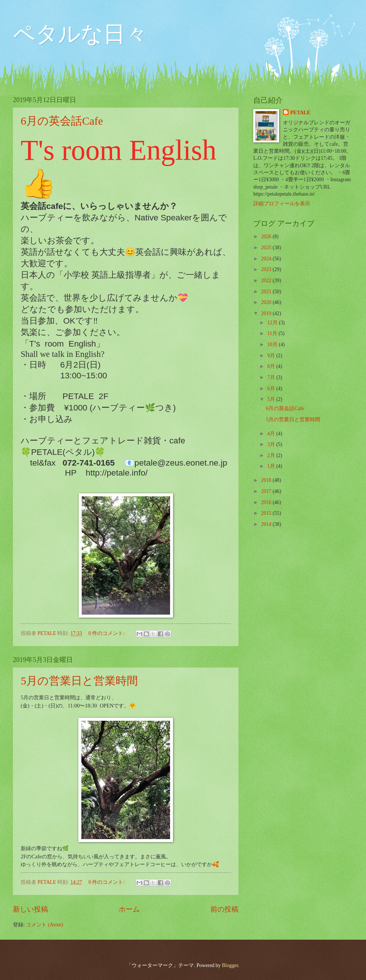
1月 (272, 466)
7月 (272, 377)
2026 (267, 236)
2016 (267, 502)
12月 (273, 323)
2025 (267, 248)
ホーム (129, 909)
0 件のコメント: (107, 633)
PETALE (300, 113)
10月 (273, 344)
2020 (267, 302)
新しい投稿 (30, 909)
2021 (267, 292)
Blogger (230, 965)
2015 (267, 513)
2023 (267, 269)
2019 (267, 313)
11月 (273, 333)
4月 (272, 434)
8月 (272, 366)
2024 (267, 259)
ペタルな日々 (80, 34)
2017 (267, 491)
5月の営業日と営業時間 (79, 681)
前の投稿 (224, 909)
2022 (267, 281)
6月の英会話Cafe (62, 121)
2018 (267, 480)
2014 (267, 524)
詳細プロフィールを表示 (282, 204)
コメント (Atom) (44, 925)
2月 (272, 455)
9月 (272, 356)
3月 (272, 444)
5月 (272, 399)
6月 (272, 388)
